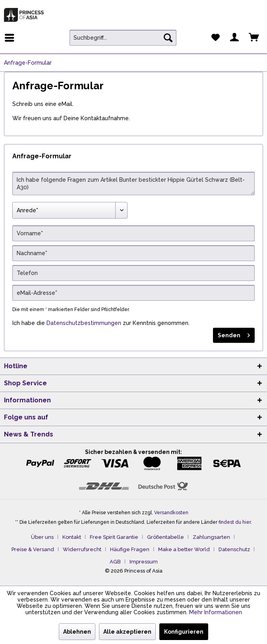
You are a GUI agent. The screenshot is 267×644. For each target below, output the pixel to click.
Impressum (144, 562)
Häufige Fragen (130, 549)
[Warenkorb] (254, 38)
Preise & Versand (33, 549)
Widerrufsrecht (82, 549)
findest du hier (235, 522)
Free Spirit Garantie (114, 537)
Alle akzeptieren (127, 632)
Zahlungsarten (211, 537)
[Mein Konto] (235, 38)
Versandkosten (171, 513)
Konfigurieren (184, 632)
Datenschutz (234, 549)
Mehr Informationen (216, 612)
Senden (234, 334)
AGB (115, 562)
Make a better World (184, 549)
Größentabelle (165, 537)
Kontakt (72, 537)
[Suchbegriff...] (123, 38)
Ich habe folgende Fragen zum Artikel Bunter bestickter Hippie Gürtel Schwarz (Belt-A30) (133, 184)
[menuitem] (12, 38)
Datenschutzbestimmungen (84, 323)
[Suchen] (168, 38)
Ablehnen (77, 632)
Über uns (42, 537)
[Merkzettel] (215, 38)
